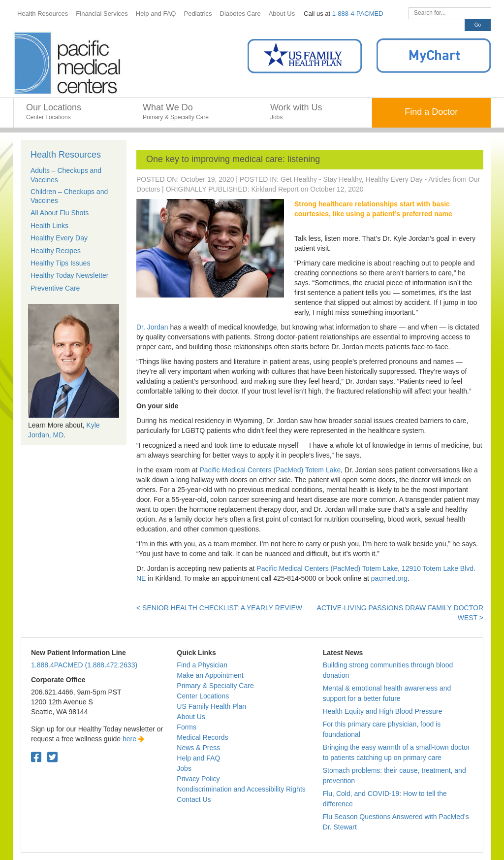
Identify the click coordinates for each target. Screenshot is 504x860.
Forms (187, 727)
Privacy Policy (198, 779)
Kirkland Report (275, 189)
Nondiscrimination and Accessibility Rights (241, 789)
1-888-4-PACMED (358, 14)
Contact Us (194, 799)
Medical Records (202, 737)
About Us (191, 717)
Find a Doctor (431, 112)
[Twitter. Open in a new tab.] (52, 757)
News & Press (198, 748)
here (133, 739)
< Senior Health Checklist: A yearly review (219, 608)
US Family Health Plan (211, 706)
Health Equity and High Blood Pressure (383, 711)
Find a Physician (202, 665)
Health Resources (66, 155)
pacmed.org (389, 578)
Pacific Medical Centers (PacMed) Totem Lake (270, 470)
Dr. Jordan (152, 327)
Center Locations (203, 696)
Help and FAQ (198, 758)
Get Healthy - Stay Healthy (321, 179)
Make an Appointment (210, 675)
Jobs (184, 768)
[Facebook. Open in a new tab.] (36, 757)
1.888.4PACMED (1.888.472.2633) (84, 665)
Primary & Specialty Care (215, 686)
